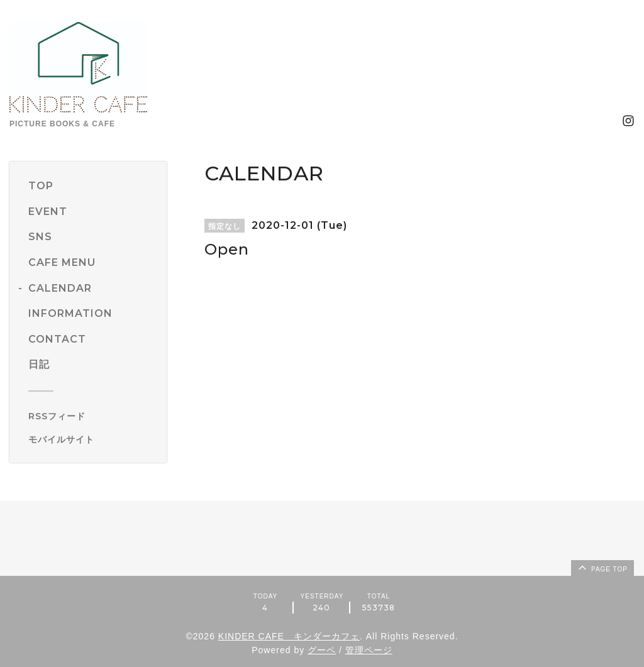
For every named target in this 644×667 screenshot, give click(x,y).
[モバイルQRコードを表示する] (93, 439)
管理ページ (369, 650)
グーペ (322, 650)
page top (602, 567)
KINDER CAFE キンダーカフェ (289, 636)
